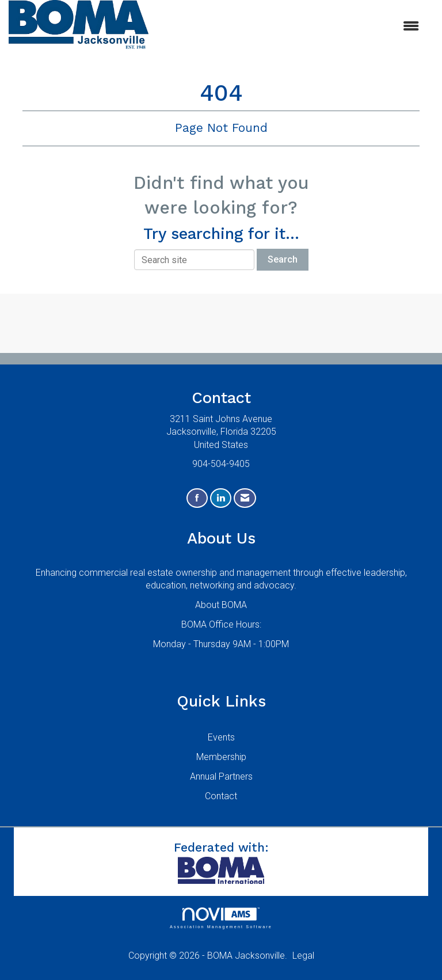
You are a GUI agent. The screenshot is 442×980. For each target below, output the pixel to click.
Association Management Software (221, 918)
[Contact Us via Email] (245, 498)
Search (283, 259)
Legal (303, 956)
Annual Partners (221, 776)
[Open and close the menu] (289, 27)
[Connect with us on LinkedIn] (221, 498)
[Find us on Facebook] (197, 498)
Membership (221, 757)
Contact (221, 796)
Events (221, 737)
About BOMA (221, 605)
